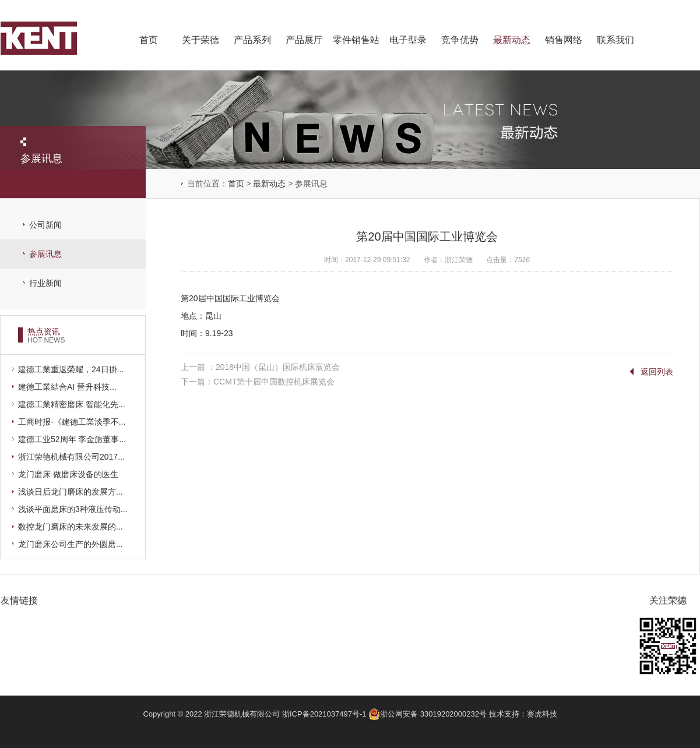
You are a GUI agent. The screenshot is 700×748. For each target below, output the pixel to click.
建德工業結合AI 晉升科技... (67, 387)
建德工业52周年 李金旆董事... (72, 439)
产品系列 (252, 40)
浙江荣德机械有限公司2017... (71, 457)
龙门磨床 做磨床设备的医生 (68, 474)
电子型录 (408, 40)
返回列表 (657, 372)
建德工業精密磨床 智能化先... (72, 404)
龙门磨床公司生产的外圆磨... (71, 544)
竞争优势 (460, 40)
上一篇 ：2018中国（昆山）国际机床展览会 (260, 367)
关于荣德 (200, 40)
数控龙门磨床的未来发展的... (71, 527)
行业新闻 (45, 283)
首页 (149, 40)
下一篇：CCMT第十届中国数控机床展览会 (258, 382)
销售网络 (564, 40)
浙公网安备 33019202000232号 (428, 714)
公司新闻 (45, 225)
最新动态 (512, 40)
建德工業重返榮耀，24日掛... (71, 369)
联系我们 (615, 40)
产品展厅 (304, 40)
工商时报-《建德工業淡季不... (72, 422)
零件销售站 (356, 40)
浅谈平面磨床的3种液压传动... (73, 509)
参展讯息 (45, 254)
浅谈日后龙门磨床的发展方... (71, 492)
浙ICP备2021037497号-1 (324, 714)
